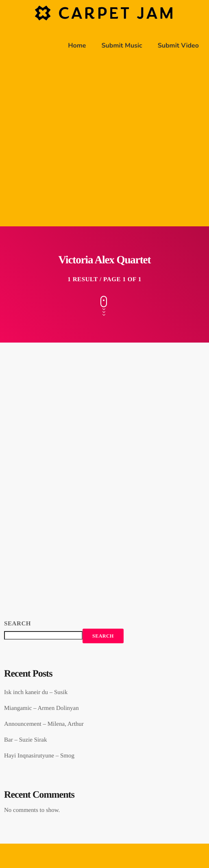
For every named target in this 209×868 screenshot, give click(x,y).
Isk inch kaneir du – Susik (36, 692)
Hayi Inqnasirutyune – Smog (39, 756)
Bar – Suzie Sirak (25, 740)
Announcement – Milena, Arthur (44, 724)
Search (17, 624)
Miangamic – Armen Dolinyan (41, 708)
